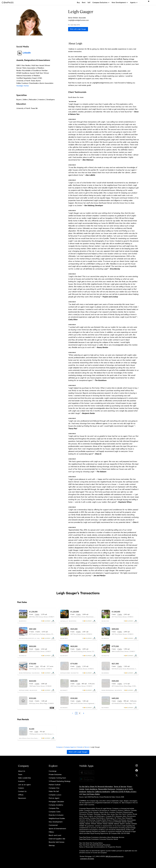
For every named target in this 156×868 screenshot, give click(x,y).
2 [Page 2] (80, 713)
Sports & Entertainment (57, 829)
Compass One (54, 788)
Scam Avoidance (91, 789)
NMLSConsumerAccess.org (114, 856)
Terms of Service (120, 787)
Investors (21, 781)
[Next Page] (84, 713)
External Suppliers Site (57, 839)
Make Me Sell (54, 791)
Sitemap (52, 845)
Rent (84, 2)
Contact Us (22, 791)
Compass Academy (56, 805)
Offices (21, 795)
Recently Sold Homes (57, 842)
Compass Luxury (55, 795)
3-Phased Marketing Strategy (60, 781)
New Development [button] (120, 2)
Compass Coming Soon (57, 778)
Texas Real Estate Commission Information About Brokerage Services (102, 837)
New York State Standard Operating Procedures (95, 845)
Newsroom (22, 798)
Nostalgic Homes (23, 86)
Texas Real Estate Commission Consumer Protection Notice (99, 839)
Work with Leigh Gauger (78, 29)
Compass (59, 747)
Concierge (53, 771)
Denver (87, 747)
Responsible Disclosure (107, 789)
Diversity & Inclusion (56, 815)
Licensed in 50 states (87, 859)
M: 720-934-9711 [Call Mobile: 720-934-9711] (74, 25)
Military (51, 832)
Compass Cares (55, 812)
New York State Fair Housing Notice (91, 843)
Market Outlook (55, 785)
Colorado (80, 747)
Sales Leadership (24, 778)
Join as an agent (24, 785)
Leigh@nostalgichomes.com (78, 20)
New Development (56, 822)
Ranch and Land (55, 835)
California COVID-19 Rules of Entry (123, 792)
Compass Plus (54, 808)
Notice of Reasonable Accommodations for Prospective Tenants (100, 847)
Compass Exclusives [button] (101, 2)
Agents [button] (134, 2)
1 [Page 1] (76, 713)
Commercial (53, 825)
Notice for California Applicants (98, 792)
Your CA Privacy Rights (91, 794)
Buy (78, 2)
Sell (89, 2)
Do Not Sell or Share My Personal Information (96, 787)
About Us (22, 771)
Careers (21, 788)
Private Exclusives (55, 774)
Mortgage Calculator (56, 802)
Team (20, 774)
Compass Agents (69, 747)
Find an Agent (54, 798)
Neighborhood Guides (57, 818)
